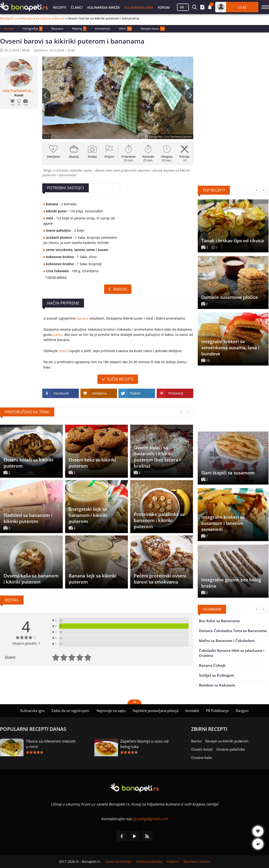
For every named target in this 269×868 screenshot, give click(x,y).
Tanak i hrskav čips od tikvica (233, 241)
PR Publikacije (217, 711)
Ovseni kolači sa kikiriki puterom (28, 463)
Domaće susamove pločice (230, 297)
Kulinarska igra (139, 7)
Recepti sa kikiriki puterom (227, 741)
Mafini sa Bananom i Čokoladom (227, 641)
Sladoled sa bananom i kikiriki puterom (28, 518)
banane (82, 318)
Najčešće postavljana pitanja (156, 711)
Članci (77, 7)
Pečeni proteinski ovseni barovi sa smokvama (160, 579)
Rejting (79, 29)
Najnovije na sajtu (111, 711)
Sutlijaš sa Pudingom (216, 675)
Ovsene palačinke (231, 749)
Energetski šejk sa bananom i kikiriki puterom (88, 515)
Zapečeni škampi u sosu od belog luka (144, 744)
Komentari (103, 29)
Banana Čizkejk (212, 665)
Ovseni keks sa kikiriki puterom (92, 463)
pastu (58, 335)
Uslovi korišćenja (118, 862)
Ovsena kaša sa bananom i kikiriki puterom (31, 579)
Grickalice (44, 18)
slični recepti (120, 379)
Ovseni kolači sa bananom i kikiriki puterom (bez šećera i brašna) (157, 457)
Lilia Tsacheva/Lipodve (19, 91)
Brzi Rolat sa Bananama (219, 621)
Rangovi (242, 711)
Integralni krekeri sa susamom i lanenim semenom (223, 523)
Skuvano (57, 29)
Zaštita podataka (149, 862)
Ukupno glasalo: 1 (26, 643)
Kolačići (173, 862)
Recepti (60, 7)
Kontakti (192, 711)
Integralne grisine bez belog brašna (231, 583)
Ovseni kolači (202, 749)
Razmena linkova (197, 862)
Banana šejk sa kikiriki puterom (92, 579)
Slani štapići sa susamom (228, 473)
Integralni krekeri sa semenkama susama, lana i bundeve (230, 348)
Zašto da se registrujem (70, 711)
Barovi (59, 18)
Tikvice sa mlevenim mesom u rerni (51, 744)
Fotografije (33, 29)
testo (63, 351)
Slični (125, 29)
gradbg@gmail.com (151, 819)
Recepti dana (153, 29)
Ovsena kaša (201, 757)
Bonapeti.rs (9, 18)
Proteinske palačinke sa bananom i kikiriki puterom (159, 520)
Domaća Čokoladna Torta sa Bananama (233, 631)
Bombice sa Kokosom (217, 685)
